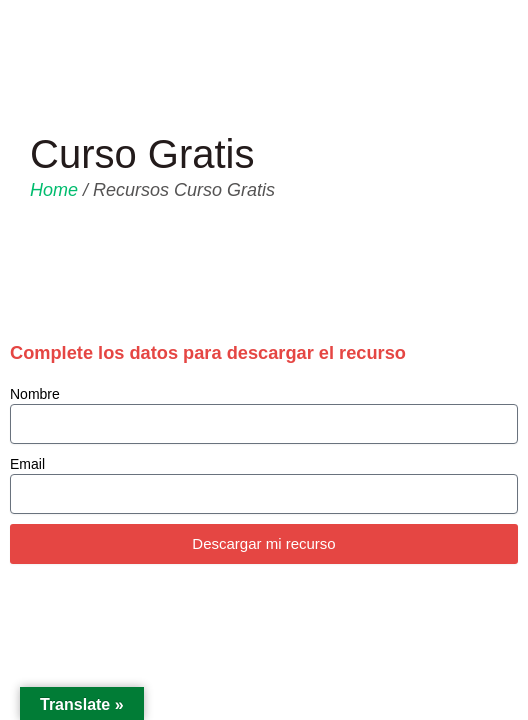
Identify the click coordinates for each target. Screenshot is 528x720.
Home (54, 190)
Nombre (35, 394)
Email (27, 464)
